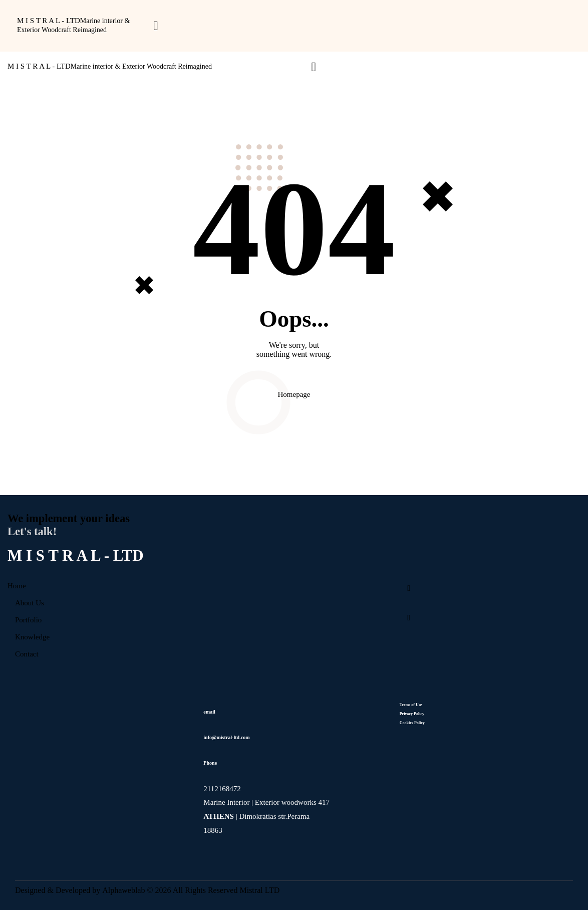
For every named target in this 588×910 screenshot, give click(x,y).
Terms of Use (411, 705)
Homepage (294, 394)
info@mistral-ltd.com (226, 737)
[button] (156, 28)
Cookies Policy (412, 723)
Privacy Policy (412, 714)
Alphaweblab (123, 890)
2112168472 (223, 789)
